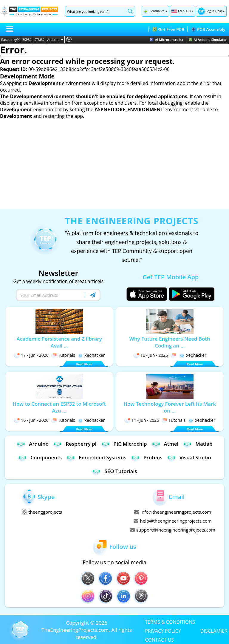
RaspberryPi (10, 40)
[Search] (95, 11)
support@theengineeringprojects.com (173, 530)
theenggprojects (42, 512)
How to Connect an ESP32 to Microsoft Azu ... (59, 407)
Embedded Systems (96, 457)
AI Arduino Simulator (208, 40)
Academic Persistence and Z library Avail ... (59, 342)
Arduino (55, 40)
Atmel (165, 444)
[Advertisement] (114, 164)
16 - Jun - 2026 (151, 355)
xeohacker (91, 355)
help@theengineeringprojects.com (172, 521)
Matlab (198, 444)
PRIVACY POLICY (163, 631)
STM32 (40, 40)
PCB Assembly (208, 29)
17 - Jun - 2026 (31, 355)
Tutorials (63, 355)
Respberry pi (75, 444)
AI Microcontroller (167, 40)
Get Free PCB (168, 29)
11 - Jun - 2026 (142, 420)
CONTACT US (159, 640)
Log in (210, 11)
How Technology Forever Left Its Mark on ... (170, 407)
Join (219, 11)
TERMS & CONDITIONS (170, 622)
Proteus (147, 457)
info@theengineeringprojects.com (173, 512)
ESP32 (27, 40)
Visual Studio (189, 457)
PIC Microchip (124, 444)
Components (40, 457)
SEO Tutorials (114, 471)
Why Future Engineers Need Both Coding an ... (170, 342)
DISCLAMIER (214, 631)
